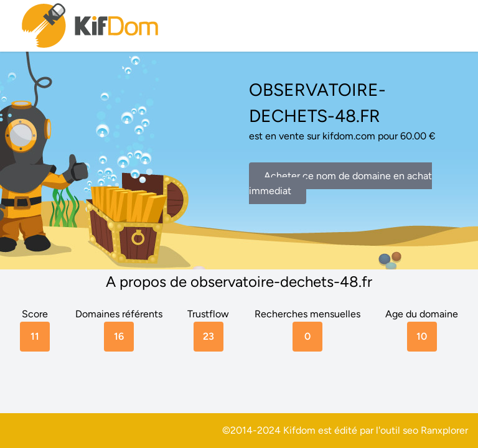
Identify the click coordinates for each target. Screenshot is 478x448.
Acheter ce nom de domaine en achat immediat (340, 183)
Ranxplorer (444, 430)
